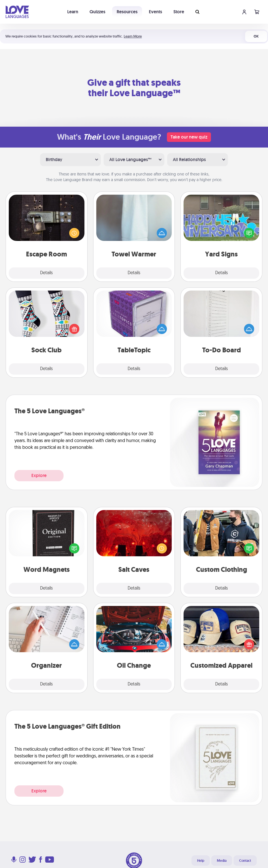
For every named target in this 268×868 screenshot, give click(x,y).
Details (46, 273)
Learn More (133, 36)
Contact (245, 861)
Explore (39, 475)
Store (179, 12)
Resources (127, 12)
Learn (73, 12)
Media (222, 861)
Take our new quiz (189, 137)
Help (201, 861)
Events (155, 12)
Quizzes (97, 12)
